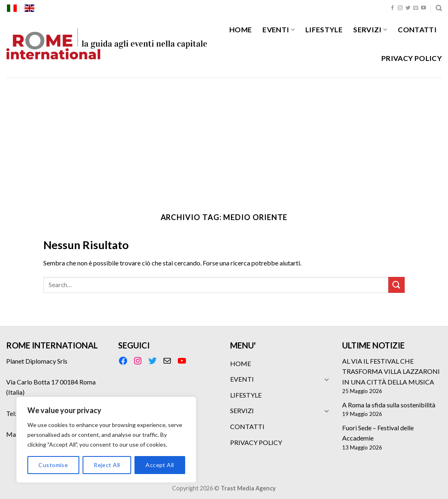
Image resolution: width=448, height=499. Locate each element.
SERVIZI (370, 30)
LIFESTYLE (324, 30)
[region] (106, 440)
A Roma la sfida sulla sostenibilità (389, 405)
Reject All (107, 465)
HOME (241, 30)
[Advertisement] (224, 139)
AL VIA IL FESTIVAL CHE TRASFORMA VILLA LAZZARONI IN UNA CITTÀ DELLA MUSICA (391, 371)
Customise (53, 465)
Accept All (160, 465)
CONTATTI (417, 30)
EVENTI (279, 30)
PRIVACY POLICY (412, 58)
